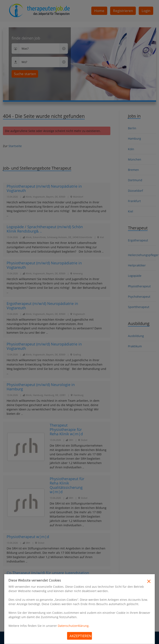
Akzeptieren (81, 636)
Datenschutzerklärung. (74, 626)
